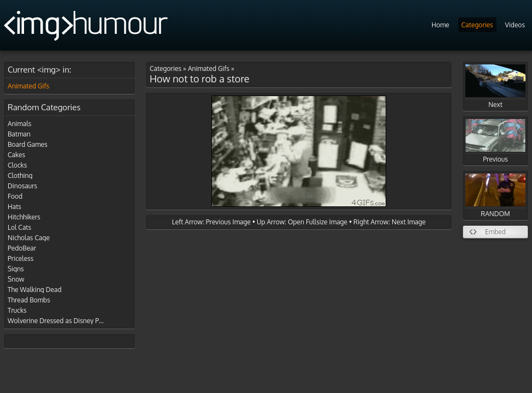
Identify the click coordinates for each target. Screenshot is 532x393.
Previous (495, 141)
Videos (515, 25)
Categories (477, 25)
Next (495, 87)
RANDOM (495, 196)
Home (441, 25)
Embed (495, 232)
